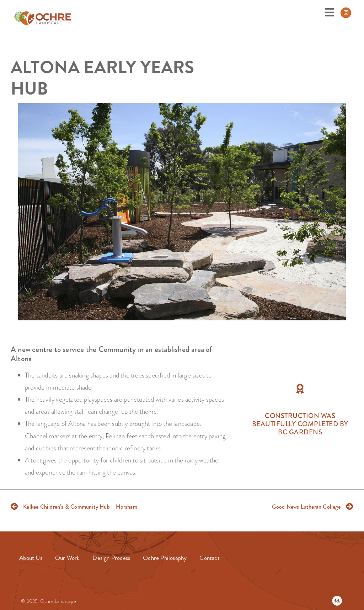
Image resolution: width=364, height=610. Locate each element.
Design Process (111, 558)
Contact (209, 558)
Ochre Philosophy (165, 558)
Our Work (68, 558)
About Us (31, 558)
